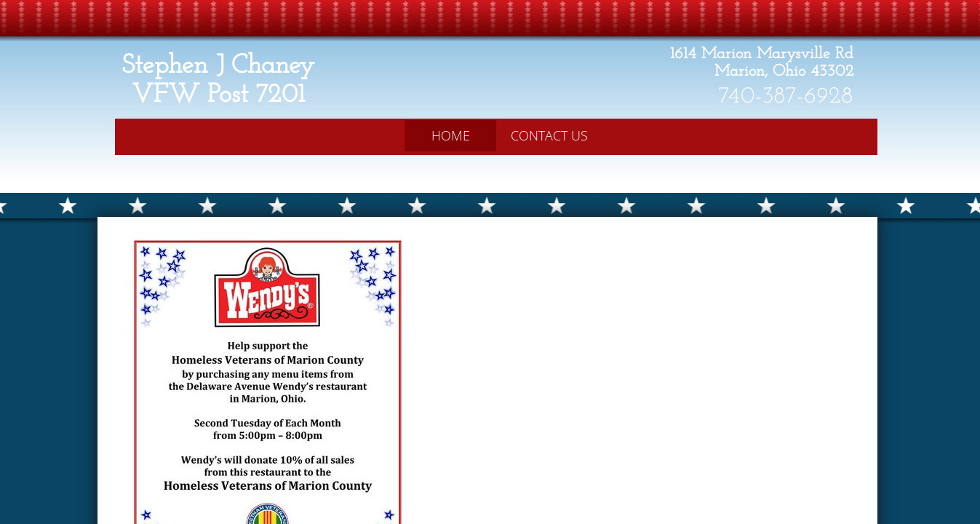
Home (451, 135)
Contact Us (549, 135)
